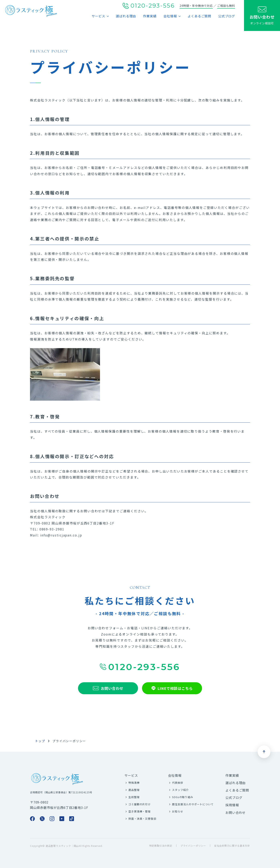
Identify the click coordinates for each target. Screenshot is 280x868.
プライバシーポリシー (193, 846)
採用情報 (232, 805)
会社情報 (170, 16)
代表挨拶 (177, 783)
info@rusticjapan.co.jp (61, 535)
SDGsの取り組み (182, 797)
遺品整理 (134, 790)
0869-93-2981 (52, 529)
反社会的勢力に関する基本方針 (232, 846)
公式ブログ (227, 16)
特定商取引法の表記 (161, 846)
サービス (98, 16)
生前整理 (134, 797)
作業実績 (150, 16)
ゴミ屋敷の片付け (139, 804)
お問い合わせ (235, 812)
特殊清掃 (134, 783)
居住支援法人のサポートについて (193, 804)
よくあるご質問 (199, 16)
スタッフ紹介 (180, 790)
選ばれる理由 (126, 16)
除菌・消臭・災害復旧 (142, 819)
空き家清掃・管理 (139, 811)
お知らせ (177, 811)
